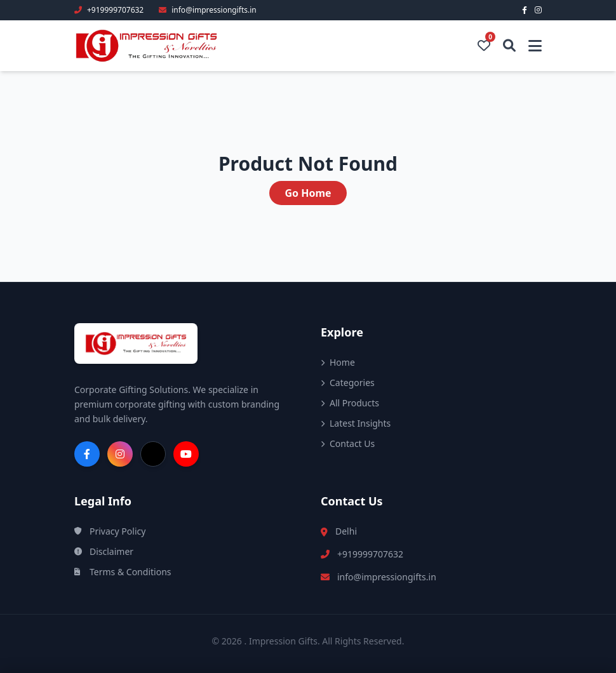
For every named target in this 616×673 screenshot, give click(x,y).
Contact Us (348, 443)
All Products (350, 403)
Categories (348, 383)
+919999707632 (370, 554)
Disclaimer (104, 551)
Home (338, 362)
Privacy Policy (110, 531)
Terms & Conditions (123, 572)
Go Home (308, 193)
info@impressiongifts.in (387, 577)
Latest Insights (356, 423)
